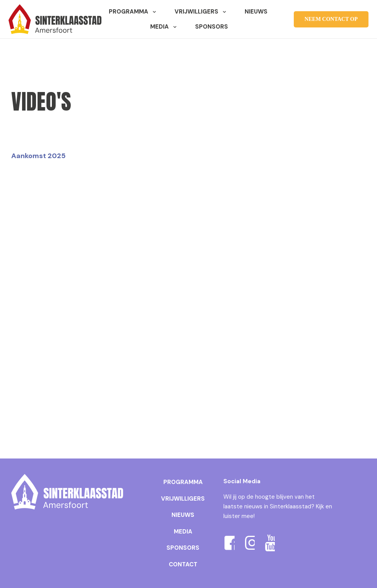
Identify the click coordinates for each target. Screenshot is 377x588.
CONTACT (183, 564)
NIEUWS (183, 515)
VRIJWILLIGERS (183, 499)
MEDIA (183, 532)
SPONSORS (183, 548)
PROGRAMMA (183, 482)
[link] (67, 492)
